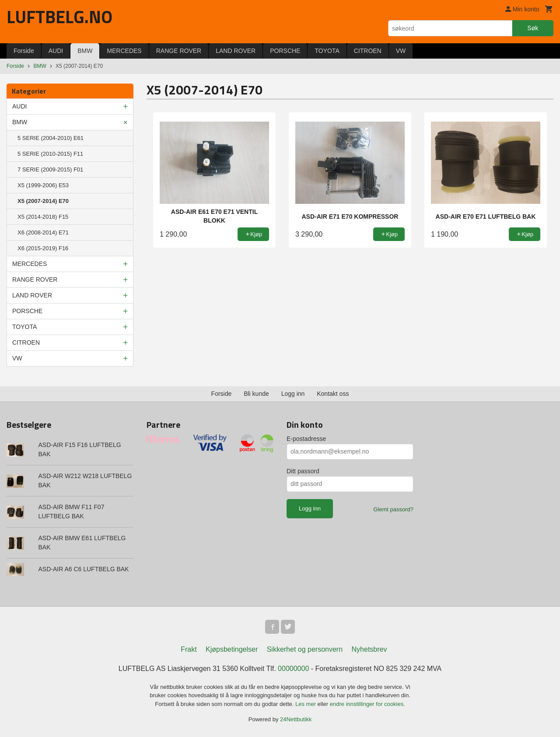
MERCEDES (124, 51)
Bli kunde (256, 394)
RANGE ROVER (179, 51)
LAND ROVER (236, 51)
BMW (85, 51)
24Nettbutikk (296, 719)
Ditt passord (303, 471)
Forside (24, 51)
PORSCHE (285, 51)
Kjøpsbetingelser (232, 649)
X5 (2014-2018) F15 (43, 217)
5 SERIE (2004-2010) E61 (51, 138)
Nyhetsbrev (369, 649)
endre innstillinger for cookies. (367, 704)
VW (401, 51)
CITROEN (368, 51)
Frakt (189, 649)
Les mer (306, 704)
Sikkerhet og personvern (305, 649)
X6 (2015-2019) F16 (43, 248)
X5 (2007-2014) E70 (43, 201)
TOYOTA (327, 51)
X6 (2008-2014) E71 (43, 232)
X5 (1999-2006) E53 (43, 185)
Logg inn (293, 394)
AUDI (56, 51)
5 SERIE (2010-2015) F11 (50, 154)
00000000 (293, 669)
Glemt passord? (393, 509)
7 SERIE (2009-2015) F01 (50, 169)
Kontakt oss (333, 394)
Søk (533, 28)
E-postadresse (306, 439)
